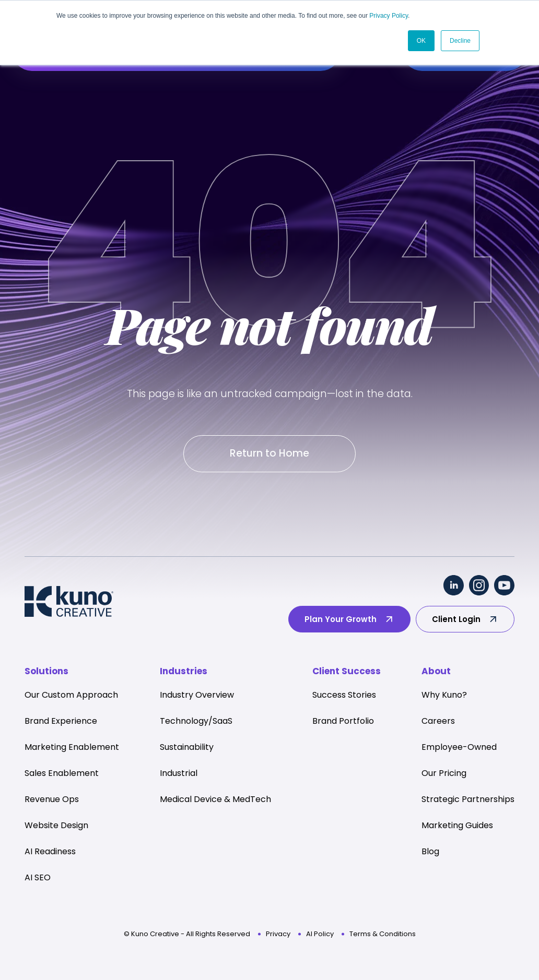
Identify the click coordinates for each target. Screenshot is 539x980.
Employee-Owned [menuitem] (459, 748)
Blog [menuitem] (430, 852)
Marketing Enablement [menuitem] (72, 748)
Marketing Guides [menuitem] (457, 826)
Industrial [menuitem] (179, 774)
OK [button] (421, 40)
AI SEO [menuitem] (38, 878)
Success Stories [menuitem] (344, 695)
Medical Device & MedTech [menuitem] (215, 800)
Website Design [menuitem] (56, 826)
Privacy (278, 934)
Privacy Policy (389, 16)
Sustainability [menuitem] (187, 748)
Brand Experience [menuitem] (61, 721)
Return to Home (269, 454)
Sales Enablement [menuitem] (62, 774)
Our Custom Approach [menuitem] (71, 695)
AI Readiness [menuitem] (50, 852)
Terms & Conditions (383, 934)
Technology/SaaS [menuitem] (196, 721)
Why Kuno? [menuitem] (444, 695)
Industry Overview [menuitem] (197, 695)
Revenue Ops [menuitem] (52, 800)
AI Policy (320, 934)
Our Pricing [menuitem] (444, 774)
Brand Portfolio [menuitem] (343, 721)
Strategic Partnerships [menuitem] (468, 800)
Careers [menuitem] (438, 721)
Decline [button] (460, 40)
